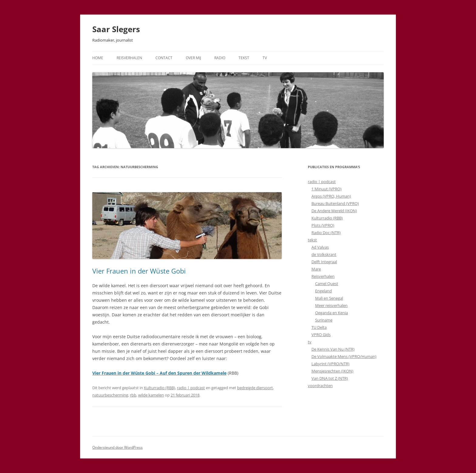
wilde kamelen (151, 395)
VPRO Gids (321, 335)
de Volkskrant (324, 254)
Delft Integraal (324, 262)
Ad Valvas (320, 247)
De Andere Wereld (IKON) (334, 211)
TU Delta (319, 327)
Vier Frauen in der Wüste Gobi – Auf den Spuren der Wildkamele (159, 373)
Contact (164, 58)
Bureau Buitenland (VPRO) (335, 203)
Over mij (193, 58)
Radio (220, 58)
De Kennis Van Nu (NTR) (333, 349)
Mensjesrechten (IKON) (332, 371)
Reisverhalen (129, 58)
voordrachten (320, 386)
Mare (316, 269)
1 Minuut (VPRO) (326, 189)
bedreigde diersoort (255, 388)
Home (98, 58)
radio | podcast (191, 388)
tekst (312, 240)
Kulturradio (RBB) (160, 388)
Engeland (323, 291)
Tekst (244, 58)
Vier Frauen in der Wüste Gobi (139, 271)
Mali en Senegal (329, 298)
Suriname (324, 320)
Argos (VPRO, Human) (331, 196)
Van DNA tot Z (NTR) (330, 378)
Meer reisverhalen (331, 305)
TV (265, 58)
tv (310, 342)
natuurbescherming (110, 395)
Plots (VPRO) (323, 225)
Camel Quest (327, 284)
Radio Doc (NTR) (326, 233)
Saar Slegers (116, 29)
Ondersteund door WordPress (117, 447)
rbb (133, 395)
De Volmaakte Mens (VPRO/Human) (344, 356)
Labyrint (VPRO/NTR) (330, 364)
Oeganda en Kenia (331, 313)
